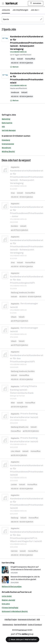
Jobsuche (6, 10)
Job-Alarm (35, 10)
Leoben (14, 484)
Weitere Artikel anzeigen (12, 587)
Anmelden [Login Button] (36, 3)
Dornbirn (14, 226)
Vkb (3, 127)
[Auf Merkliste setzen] (14, 67)
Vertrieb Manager (9, 130)
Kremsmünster (8, 144)
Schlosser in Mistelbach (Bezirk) (15, 611)
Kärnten (14, 551)
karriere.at (26, 592)
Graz (13, 59)
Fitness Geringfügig (10, 608)
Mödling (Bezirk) (8, 152)
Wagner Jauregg (8, 600)
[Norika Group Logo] (22, 635)
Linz (27, 427)
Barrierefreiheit (21, 625)
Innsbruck (15, 92)
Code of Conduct (35, 625)
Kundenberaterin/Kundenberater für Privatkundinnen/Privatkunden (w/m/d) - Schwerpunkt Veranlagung (27, 43)
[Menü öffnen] (3, 3)
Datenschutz (8, 625)
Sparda (7, 29)
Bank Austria (7, 123)
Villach (14, 317)
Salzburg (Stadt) (18, 427)
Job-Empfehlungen (20, 10)
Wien (13, 403)
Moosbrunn (6, 148)
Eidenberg (6, 140)
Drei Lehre (6, 604)
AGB (38, 619)
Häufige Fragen (11, 619)
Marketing (6, 119)
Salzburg (15, 293)
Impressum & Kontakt (27, 619)
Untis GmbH (7, 596)
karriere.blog (8, 563)
